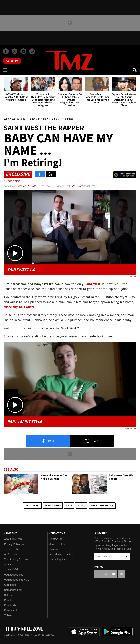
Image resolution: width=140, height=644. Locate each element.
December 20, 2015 (26, 186)
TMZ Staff (13, 181)
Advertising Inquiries (61, 554)
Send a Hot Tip (58, 544)
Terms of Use (12, 549)
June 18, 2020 (73, 186)
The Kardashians (102, 505)
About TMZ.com (13, 539)
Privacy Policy (102, 549)
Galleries (9, 595)
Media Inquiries (58, 559)
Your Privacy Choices (16, 559)
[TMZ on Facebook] (6, 51)
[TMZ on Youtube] (23, 51)
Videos (8, 615)
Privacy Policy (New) (16, 544)
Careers (54, 549)
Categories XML (13, 590)
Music (81, 505)
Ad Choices (11, 554)
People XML (11, 605)
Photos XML (11, 610)
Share (48, 441)
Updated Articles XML (16, 580)
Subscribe (127, 556)
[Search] (135, 70)
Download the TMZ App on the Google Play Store (117, 632)
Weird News (53, 505)
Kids (69, 505)
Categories (10, 585)
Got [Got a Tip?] (12, 61)
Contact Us (56, 539)
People (8, 600)
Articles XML (11, 570)
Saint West (93, 284)
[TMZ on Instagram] (32, 51)
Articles (9, 564)
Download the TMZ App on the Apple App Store (84, 632)
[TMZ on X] (15, 51)
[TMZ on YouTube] (114, 574)
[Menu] (5, 70)
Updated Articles (14, 575)
